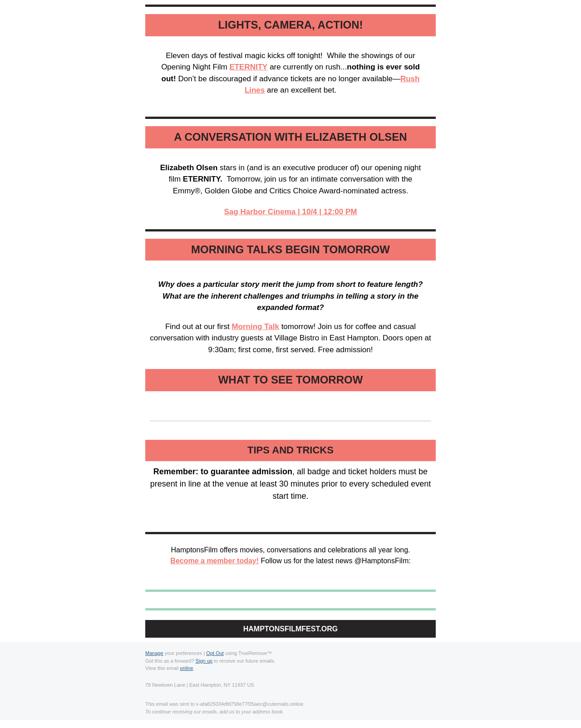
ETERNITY (248, 67)
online (186, 668)
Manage (154, 653)
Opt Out (215, 653)
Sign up (204, 661)
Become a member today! (214, 561)
